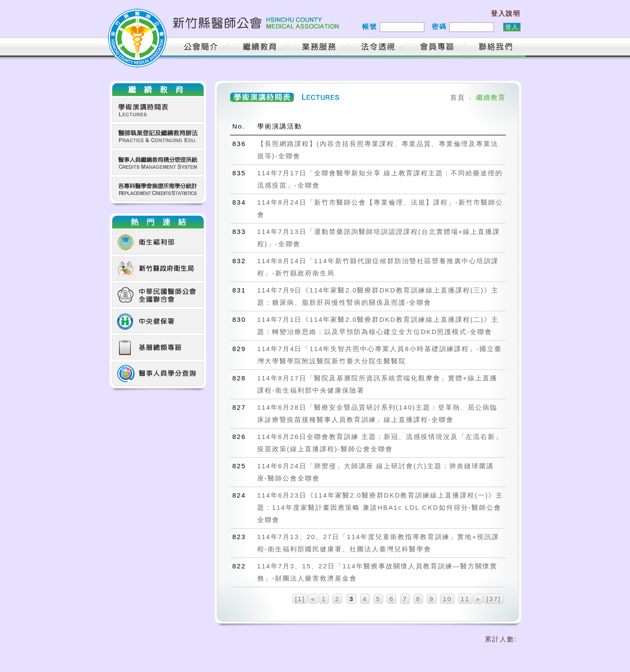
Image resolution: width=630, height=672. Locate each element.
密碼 (439, 26)
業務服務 (320, 48)
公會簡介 (202, 48)
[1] (300, 599)
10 (447, 599)
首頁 (161, 48)
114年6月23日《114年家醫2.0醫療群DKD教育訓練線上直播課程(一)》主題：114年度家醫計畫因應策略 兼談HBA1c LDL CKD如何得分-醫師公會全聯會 (380, 507)
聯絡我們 (497, 48)
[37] (494, 599)
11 (465, 599)
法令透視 (379, 48)
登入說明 (506, 13)
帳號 (370, 26)
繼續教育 (261, 48)
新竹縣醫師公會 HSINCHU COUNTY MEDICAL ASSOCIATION (225, 28)
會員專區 (438, 48)
